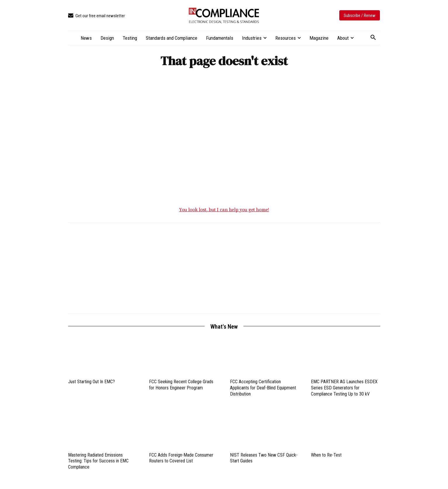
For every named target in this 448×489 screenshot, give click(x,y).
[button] (373, 38)
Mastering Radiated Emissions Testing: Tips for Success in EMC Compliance (98, 464)
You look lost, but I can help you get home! (224, 213)
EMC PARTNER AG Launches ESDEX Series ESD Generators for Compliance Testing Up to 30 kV (344, 391)
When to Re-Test (326, 458)
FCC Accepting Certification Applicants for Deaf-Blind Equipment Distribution (263, 391)
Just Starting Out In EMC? (91, 385)
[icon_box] (96, 16)
